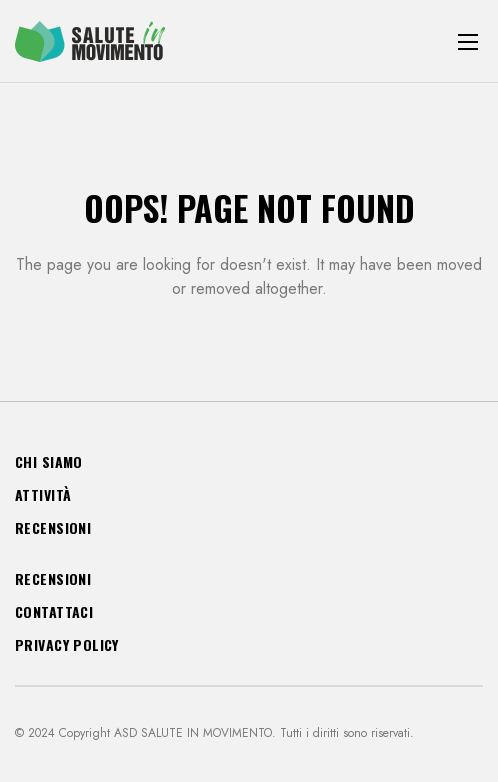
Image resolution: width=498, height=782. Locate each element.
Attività (43, 494)
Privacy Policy (67, 644)
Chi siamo (49, 461)
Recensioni (53, 527)
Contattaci (54, 611)
